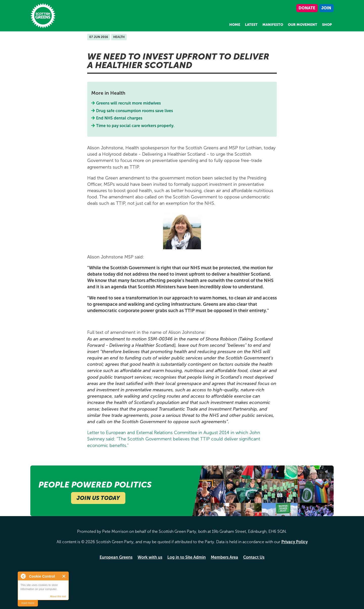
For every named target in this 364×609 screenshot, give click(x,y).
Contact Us (254, 557)
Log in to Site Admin (187, 557)
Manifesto (273, 25)
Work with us (150, 557)
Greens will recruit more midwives (129, 103)
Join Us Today (98, 498)
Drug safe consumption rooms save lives (135, 111)
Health (119, 37)
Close (64, 576)
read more (28, 603)
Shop (327, 25)
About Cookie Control (23, 576)
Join (326, 8)
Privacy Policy (294, 542)
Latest (251, 25)
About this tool (58, 596)
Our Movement (303, 25)
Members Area (224, 557)
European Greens (116, 557)
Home (235, 25)
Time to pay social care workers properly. (135, 126)
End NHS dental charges (119, 118)
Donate (307, 8)
